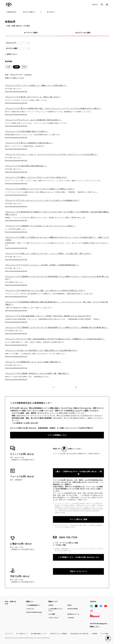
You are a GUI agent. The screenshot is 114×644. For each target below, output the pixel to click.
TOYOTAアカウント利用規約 (59, 634)
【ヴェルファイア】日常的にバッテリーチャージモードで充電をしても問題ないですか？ (40, 189)
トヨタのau (71, 618)
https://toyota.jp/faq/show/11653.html (16, 297)
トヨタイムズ (30, 609)
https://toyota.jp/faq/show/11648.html (16, 322)
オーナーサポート (29, 12)
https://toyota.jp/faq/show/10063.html (16, 183)
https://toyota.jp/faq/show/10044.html (16, 380)
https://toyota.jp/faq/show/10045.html (16, 126)
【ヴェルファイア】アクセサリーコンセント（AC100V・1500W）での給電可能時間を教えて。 (42, 265)
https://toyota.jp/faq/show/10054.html (16, 232)
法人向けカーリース (73, 614)
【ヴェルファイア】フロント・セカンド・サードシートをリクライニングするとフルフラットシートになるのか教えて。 (52, 154)
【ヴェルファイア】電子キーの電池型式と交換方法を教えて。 (29, 143)
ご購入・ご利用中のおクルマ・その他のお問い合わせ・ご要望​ (78, 473)
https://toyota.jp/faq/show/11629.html (16, 345)
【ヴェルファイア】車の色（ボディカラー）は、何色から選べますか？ (33, 97)
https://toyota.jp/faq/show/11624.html (16, 311)
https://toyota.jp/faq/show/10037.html (16, 368)
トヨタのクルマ (11, 12)
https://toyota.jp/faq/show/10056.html (16, 334)
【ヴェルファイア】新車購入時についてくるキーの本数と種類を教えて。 (34, 362)
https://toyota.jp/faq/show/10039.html (16, 149)
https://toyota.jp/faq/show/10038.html (16, 115)
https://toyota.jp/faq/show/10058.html (16, 285)
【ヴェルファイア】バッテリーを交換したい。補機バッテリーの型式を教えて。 (36, 85)
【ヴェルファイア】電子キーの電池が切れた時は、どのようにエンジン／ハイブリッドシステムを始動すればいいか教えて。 (53, 108)
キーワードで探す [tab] (31, 33)
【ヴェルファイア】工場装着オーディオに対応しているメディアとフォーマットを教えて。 (40, 226)
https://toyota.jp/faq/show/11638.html (16, 138)
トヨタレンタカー (54, 618)
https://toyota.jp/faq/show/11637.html (16, 260)
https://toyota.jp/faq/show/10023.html (16, 103)
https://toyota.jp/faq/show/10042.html (16, 161)
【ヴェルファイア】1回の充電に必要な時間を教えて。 (26, 166)
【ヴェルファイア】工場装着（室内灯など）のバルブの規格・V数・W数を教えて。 (38, 373)
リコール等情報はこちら (57, 435)
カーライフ (51, 12)
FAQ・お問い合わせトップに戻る (17, 26)
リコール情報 (104, 634)
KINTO (69, 605)
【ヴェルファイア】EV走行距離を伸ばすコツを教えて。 (27, 131)
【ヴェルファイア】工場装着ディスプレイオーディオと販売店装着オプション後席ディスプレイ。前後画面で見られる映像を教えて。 (57, 327)
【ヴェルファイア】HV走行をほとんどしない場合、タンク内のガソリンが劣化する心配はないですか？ (45, 291)
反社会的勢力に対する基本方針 (79, 634)
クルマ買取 (52, 614)
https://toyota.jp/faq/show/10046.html (16, 271)
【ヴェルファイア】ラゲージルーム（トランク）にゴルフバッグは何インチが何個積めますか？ (42, 200)
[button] (108, 639)
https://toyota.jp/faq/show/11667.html (16, 248)
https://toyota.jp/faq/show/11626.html (16, 172)
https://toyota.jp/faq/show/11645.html (16, 220)
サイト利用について (22, 634)
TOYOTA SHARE (73, 609)
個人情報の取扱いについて (39, 634)
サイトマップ (9, 634)
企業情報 (94, 634)
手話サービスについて (78, 571)
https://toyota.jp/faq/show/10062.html (16, 92)
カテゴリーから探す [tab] (83, 33)
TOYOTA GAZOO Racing (34, 612)
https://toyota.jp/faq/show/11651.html (16, 357)
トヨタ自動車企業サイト (33, 605)
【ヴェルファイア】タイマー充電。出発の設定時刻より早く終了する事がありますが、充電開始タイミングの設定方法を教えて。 (55, 339)
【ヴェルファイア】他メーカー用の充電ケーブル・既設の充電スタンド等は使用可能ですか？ (41, 350)
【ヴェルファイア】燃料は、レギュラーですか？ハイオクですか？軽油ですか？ (36, 177)
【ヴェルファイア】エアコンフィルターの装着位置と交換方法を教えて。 (34, 120)
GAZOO (51, 605)
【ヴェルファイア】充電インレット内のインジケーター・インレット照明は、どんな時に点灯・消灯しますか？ (48, 254)
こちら (77, 411)
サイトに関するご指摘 (78, 519)
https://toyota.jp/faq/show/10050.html (16, 206)
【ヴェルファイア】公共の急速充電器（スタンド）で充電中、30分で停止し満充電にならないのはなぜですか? (48, 316)
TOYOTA (9, 5)
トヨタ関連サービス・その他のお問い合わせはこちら (78, 557)
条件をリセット (11, 54)
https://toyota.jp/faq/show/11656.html (16, 195)
